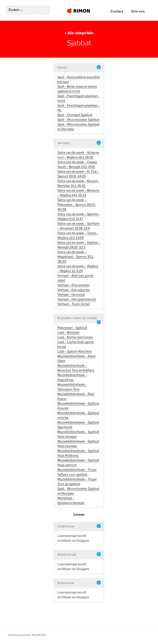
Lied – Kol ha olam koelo (75, 337)
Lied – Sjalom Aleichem (75, 351)
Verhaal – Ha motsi (71, 295)
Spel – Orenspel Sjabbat (75, 115)
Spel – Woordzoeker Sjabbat (78, 120)
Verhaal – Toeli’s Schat (74, 304)
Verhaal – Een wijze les (74, 290)
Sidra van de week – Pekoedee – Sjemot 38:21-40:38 (77, 205)
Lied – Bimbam (69, 332)
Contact (117, 11)
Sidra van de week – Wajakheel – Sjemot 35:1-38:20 (76, 257)
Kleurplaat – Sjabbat (72, 328)
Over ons (138, 11)
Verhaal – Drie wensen (73, 285)
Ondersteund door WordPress (27, 635)
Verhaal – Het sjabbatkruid (77, 299)
